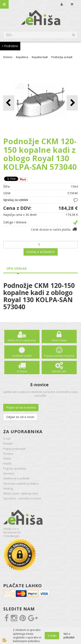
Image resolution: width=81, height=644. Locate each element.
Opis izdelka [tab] (17, 268)
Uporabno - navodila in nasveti (22, 498)
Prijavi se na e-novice (21, 407)
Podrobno (10, 46)
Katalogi (8, 489)
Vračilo (7, 464)
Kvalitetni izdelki (22, 356)
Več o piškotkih (69, 636)
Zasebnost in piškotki (16, 478)
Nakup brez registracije (22, 340)
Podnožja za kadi (62, 57)
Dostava (22, 371)
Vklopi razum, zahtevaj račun (21, 493)
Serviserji (9, 473)
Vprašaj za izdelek (16, 200)
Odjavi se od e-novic (20, 417)
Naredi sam (59, 371)
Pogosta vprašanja (15, 469)
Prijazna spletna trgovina (59, 356)
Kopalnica (22, 57)
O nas (7, 439)
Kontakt (8, 444)
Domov (8, 57)
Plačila (7, 459)
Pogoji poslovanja (14, 449)
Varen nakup (59, 340)
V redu (52, 636)
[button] (72, 103)
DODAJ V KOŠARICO (41, 252)
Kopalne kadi (40, 57)
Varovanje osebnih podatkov (21, 484)
